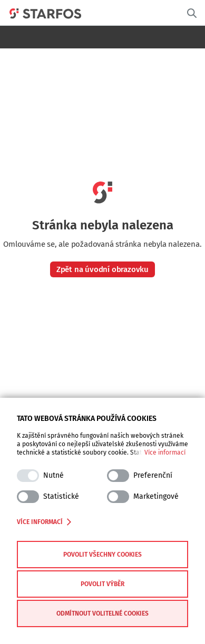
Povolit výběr (102, 584)
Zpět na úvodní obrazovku (102, 269)
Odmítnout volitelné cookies (102, 613)
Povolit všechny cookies (102, 555)
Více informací (165, 452)
